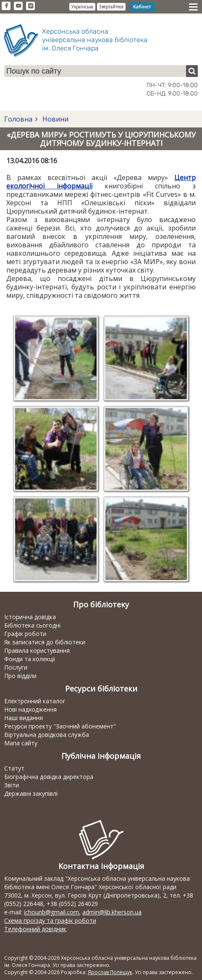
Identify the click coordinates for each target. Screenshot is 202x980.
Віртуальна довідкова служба (47, 735)
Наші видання (24, 718)
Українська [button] (82, 7)
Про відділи (20, 676)
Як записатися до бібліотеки (45, 642)
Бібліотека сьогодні (32, 625)
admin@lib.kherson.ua (112, 912)
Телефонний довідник (35, 929)
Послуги (16, 667)
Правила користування (37, 650)
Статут (14, 768)
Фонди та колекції (30, 659)
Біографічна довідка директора (49, 777)
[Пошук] (192, 71)
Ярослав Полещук (110, 972)
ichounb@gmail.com (51, 912)
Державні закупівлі (31, 793)
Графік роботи (25, 634)
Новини (55, 119)
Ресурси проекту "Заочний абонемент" (60, 726)
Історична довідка (30, 617)
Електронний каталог (35, 701)
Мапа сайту (21, 743)
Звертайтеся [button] (111, 7)
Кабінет (142, 7)
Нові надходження (30, 709)
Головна (18, 119)
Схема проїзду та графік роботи (50, 920)
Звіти (12, 785)
